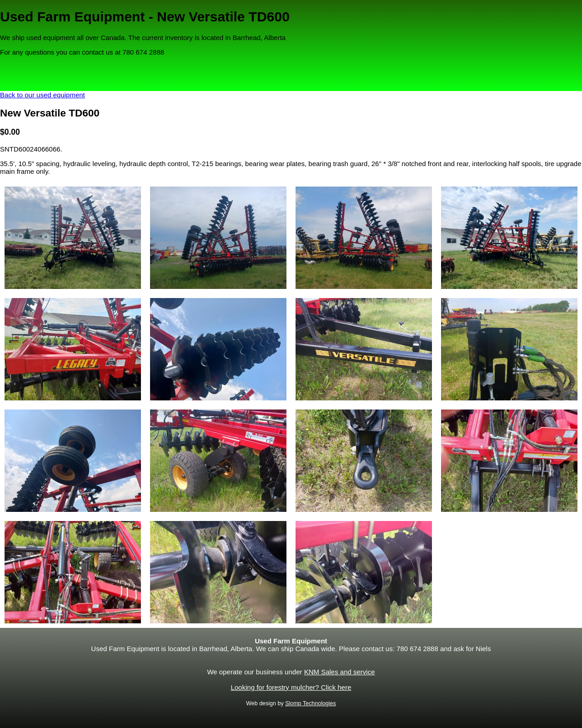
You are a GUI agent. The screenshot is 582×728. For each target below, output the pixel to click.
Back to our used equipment (43, 95)
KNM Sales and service (340, 672)
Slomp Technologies (311, 703)
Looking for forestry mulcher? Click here (291, 687)
